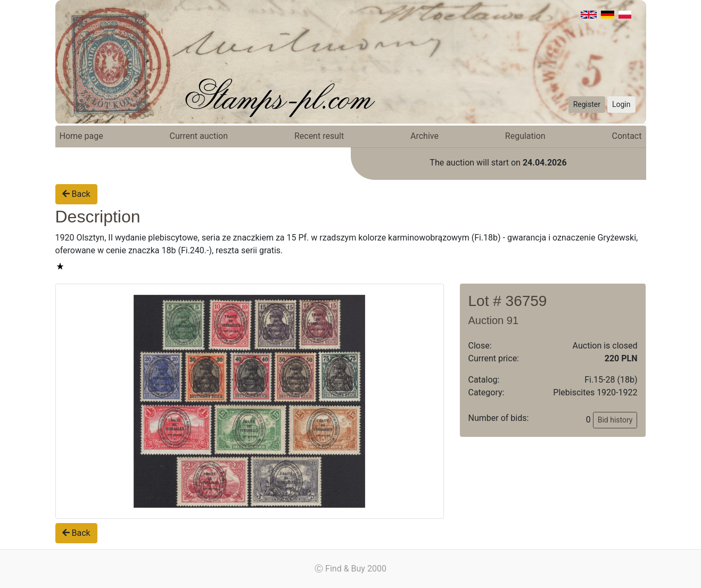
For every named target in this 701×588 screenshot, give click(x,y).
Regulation (525, 136)
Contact (627, 136)
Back (76, 194)
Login (621, 104)
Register (587, 104)
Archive (424, 136)
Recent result (319, 136)
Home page (81, 136)
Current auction (199, 136)
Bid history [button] (615, 420)
